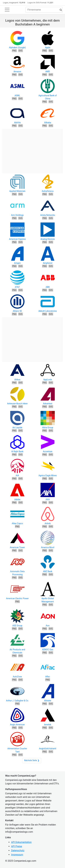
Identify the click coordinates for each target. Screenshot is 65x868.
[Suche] (60, 10)
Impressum (17, 855)
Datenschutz (18, 850)
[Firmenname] (44, 10)
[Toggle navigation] (7, 10)
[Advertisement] (32, 150)
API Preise (17, 846)
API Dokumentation (21, 842)
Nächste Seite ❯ (32, 760)
